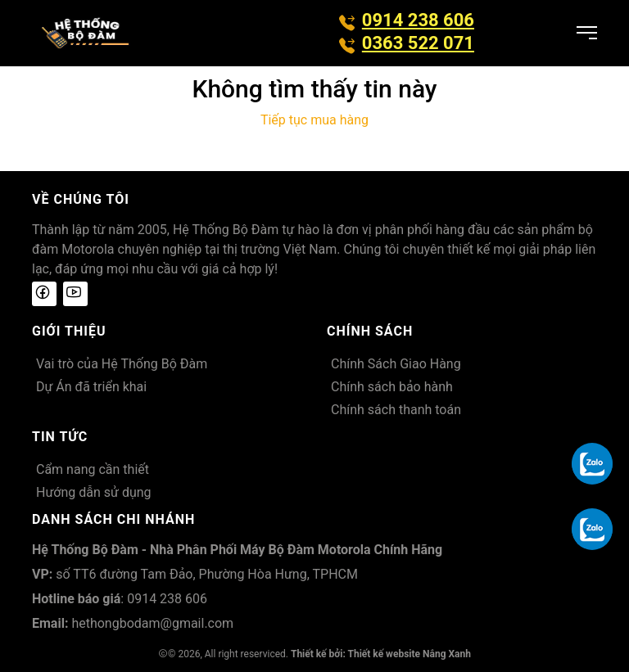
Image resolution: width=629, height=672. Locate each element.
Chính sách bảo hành (392, 387)
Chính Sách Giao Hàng (396, 364)
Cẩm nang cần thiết (93, 469)
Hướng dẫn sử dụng (94, 492)
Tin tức (60, 437)
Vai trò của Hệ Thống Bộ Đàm (122, 364)
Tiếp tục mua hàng (314, 120)
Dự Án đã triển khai (91, 387)
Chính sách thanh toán (396, 410)
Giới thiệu (69, 331)
